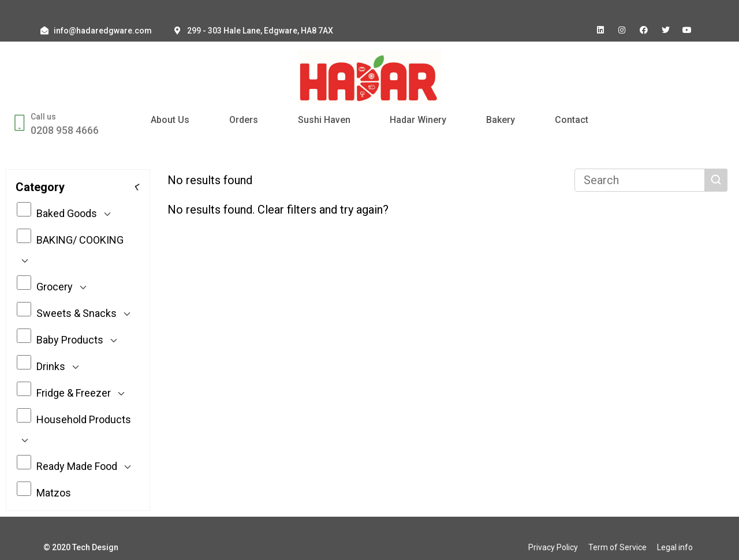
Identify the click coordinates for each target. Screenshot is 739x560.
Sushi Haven (324, 120)
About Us (170, 120)
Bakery (501, 120)
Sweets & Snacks (76, 313)
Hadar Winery (418, 120)
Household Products (74, 429)
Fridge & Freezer (73, 393)
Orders (244, 120)
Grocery (54, 286)
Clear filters (287, 210)
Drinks (50, 366)
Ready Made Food (76, 466)
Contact (572, 120)
